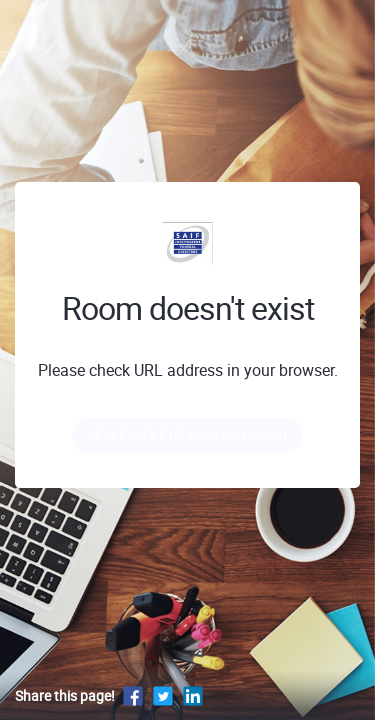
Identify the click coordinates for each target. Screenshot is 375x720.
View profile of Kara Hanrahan (187, 435)
